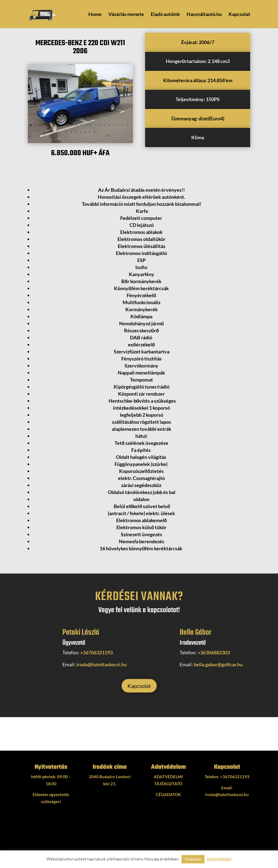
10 (72, 125)
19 (113, 125)
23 (67, 132)
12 (81, 125)
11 (77, 125)
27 (85, 132)
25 (76, 132)
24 (71, 132)
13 (86, 125)
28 (90, 132)
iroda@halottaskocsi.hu (102, 664)
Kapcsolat (239, 15)
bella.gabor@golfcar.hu (218, 664)
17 (104, 125)
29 (94, 132)
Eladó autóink (165, 15)
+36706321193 (96, 652)
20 (118, 125)
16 (100, 125)
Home (95, 15)
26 (80, 132)
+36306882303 (214, 652)
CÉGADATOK (168, 794)
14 (90, 125)
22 (127, 125)
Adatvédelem (219, 859)
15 (95, 125)
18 (109, 125)
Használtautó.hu (204, 15)
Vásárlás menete (126, 15)
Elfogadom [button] (193, 859)
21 (123, 125)
